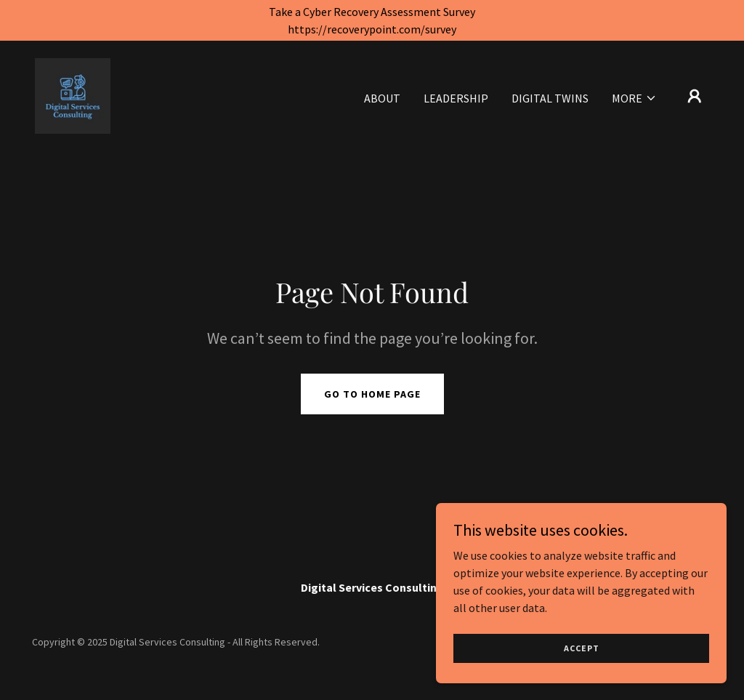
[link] (73, 94)
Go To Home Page (372, 394)
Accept (582, 648)
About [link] (382, 98)
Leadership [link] (456, 98)
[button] (634, 98)
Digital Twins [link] (550, 98)
